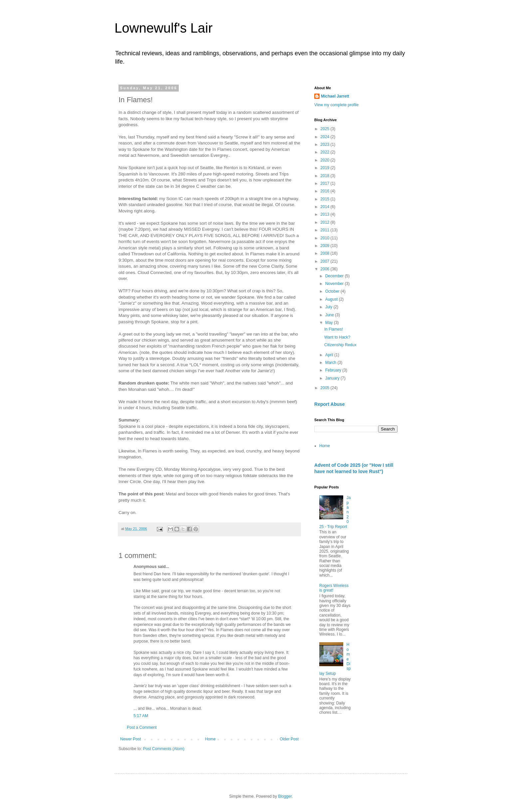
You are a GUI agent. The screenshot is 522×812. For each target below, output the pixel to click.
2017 (326, 183)
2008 (326, 253)
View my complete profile (336, 105)
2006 (326, 269)
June (330, 315)
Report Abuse (329, 404)
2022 (326, 152)
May (330, 323)
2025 (326, 129)
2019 (326, 168)
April (330, 355)
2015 (326, 199)
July (329, 307)
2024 (326, 137)
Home (210, 739)
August (332, 299)
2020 (326, 160)
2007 (326, 261)
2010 (326, 238)
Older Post (289, 739)
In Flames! (334, 329)
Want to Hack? (337, 337)
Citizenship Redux (340, 345)
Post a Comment (142, 727)
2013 (326, 214)
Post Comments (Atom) (164, 749)
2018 (326, 176)
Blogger (285, 796)
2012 (326, 222)
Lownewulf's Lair (163, 28)
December (335, 276)
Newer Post (130, 739)
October (333, 291)
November (335, 284)
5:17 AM (141, 716)
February (334, 370)
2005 (326, 388)
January (333, 378)
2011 (326, 230)
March (331, 363)
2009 (326, 246)
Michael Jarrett (335, 96)
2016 (326, 191)
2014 (326, 207)
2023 (326, 144)
